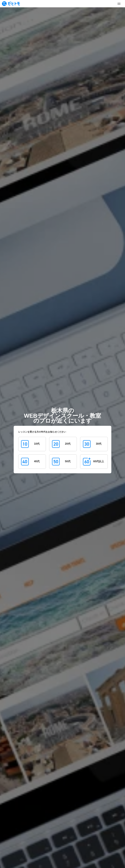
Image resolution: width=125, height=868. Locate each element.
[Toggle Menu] (119, 4)
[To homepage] (11, 4)
